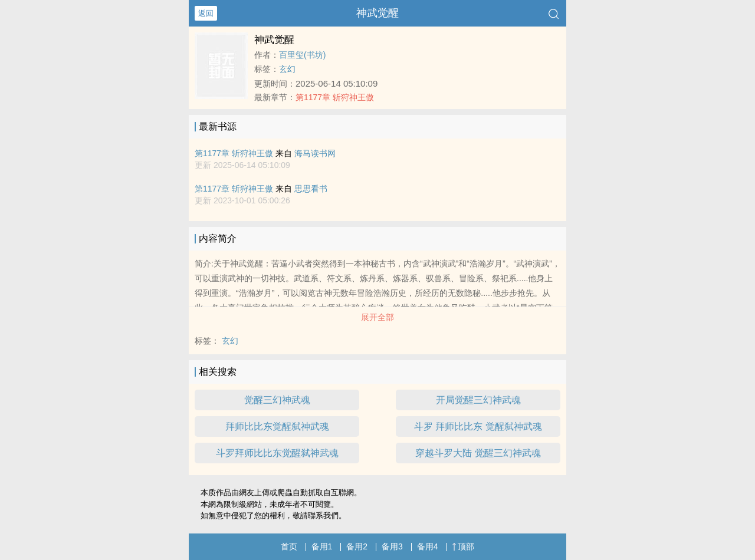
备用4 (428, 546)
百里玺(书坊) (302, 55)
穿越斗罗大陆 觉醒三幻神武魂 (478, 453)
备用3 (392, 546)
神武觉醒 (377, 13)
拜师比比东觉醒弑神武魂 (277, 426)
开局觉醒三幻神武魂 (478, 400)
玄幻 (287, 69)
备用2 (357, 546)
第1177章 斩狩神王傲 (335, 97)
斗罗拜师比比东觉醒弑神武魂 (277, 453)
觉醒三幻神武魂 (277, 400)
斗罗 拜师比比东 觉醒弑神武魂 (478, 426)
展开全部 (377, 317)
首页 (289, 546)
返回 (206, 13)
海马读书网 (315, 153)
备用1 (322, 546)
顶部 (463, 546)
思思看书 (311, 189)
